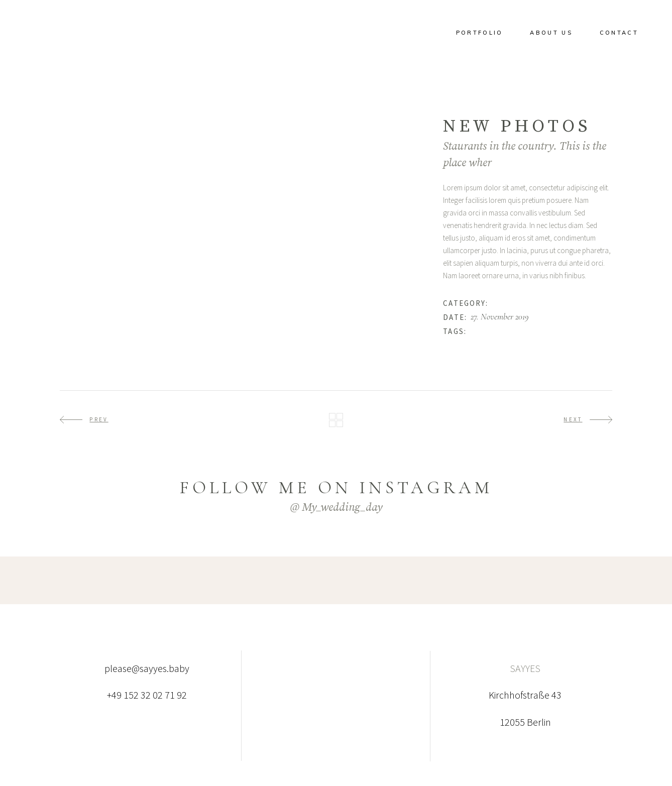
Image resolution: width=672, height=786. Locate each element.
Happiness (507, 303)
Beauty (481, 331)
